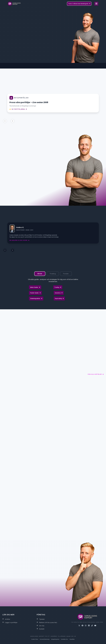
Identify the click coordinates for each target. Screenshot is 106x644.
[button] (7, 120)
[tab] (40, 274)
